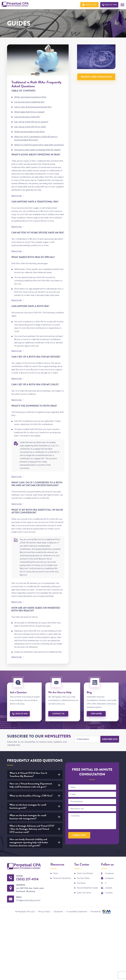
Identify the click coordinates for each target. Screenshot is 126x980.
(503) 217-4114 (111, 5)
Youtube (109, 893)
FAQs (55, 873)
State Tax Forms (84, 893)
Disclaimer (58, 912)
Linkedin (109, 888)
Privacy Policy (44, 912)
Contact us (58, 714)
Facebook (109, 873)
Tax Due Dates (83, 878)
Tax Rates (81, 883)
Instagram (109, 878)
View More (96, 714)
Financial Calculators (62, 878)
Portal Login (91, 5)
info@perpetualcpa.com (28, 900)
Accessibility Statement (77, 912)
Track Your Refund (85, 873)
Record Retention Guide (87, 888)
